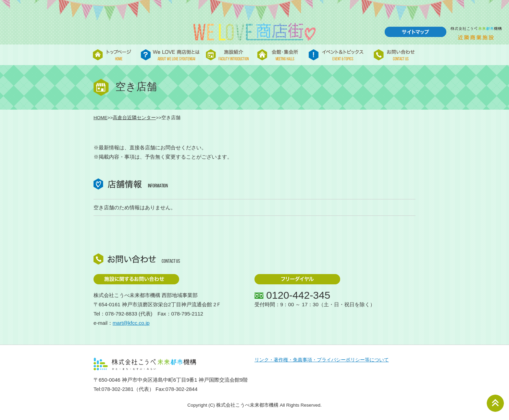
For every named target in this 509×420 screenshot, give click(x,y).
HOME (101, 118)
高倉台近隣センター (134, 118)
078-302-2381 (117, 389)
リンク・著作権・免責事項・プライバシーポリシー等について (322, 360)
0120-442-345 (298, 295)
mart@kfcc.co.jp (131, 323)
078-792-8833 (121, 314)
